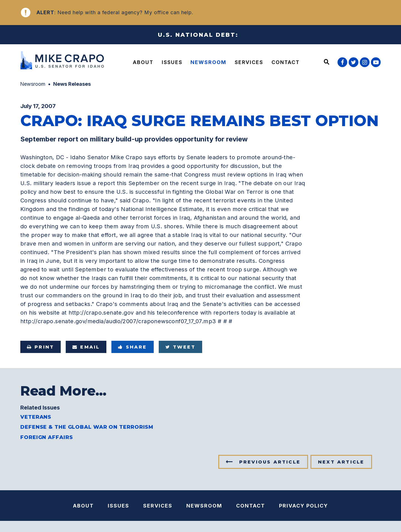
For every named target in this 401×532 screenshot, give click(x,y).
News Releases (72, 84)
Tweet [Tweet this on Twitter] (180, 347)
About (143, 62)
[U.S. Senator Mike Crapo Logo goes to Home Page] (63, 61)
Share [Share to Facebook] (132, 347)
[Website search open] (327, 62)
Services (249, 62)
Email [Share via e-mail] (86, 347)
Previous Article (270, 462)
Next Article (341, 462)
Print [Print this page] (41, 347)
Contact (286, 62)
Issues (172, 62)
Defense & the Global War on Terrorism (87, 427)
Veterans (36, 417)
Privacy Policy (304, 506)
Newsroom (208, 62)
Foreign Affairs (47, 437)
